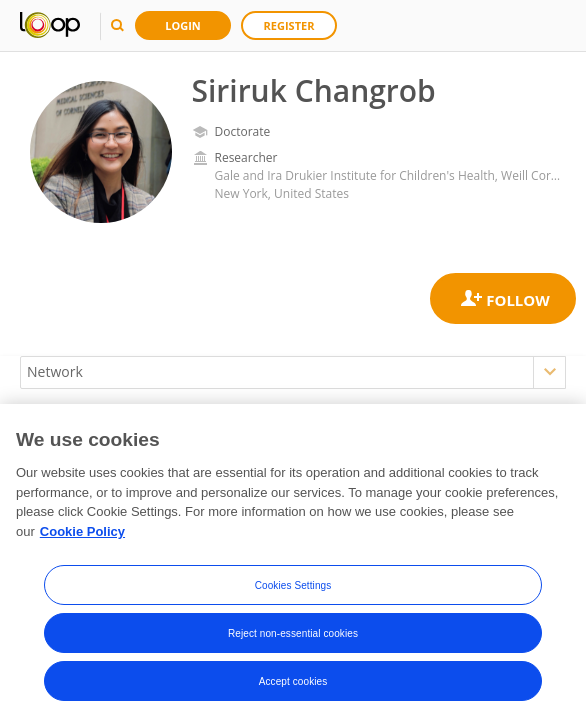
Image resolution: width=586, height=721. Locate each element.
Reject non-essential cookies (293, 635)
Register (289, 25)
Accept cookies (293, 683)
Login (183, 25)
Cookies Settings (293, 587)
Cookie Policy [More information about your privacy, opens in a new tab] (82, 534)
